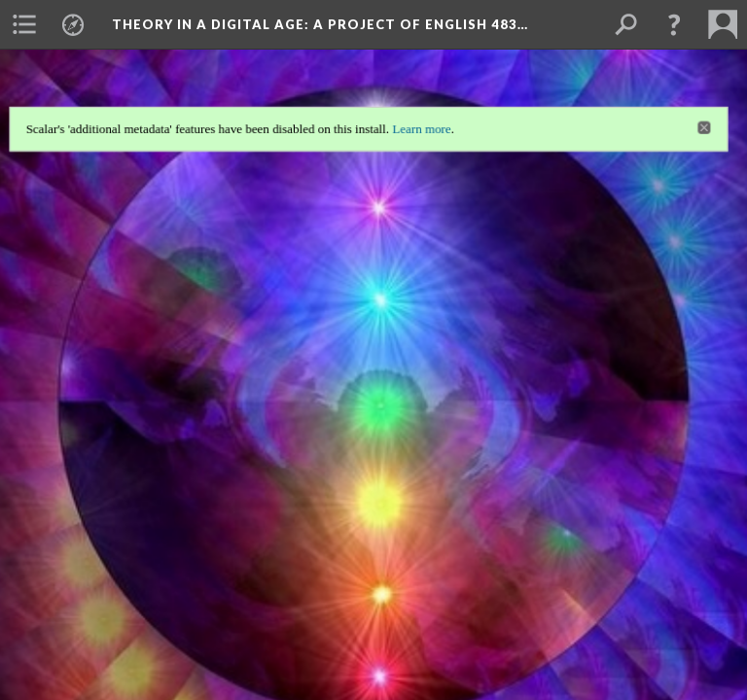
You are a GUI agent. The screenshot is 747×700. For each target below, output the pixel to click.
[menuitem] (24, 24)
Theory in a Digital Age (320, 24)
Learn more (423, 126)
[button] (674, 24)
